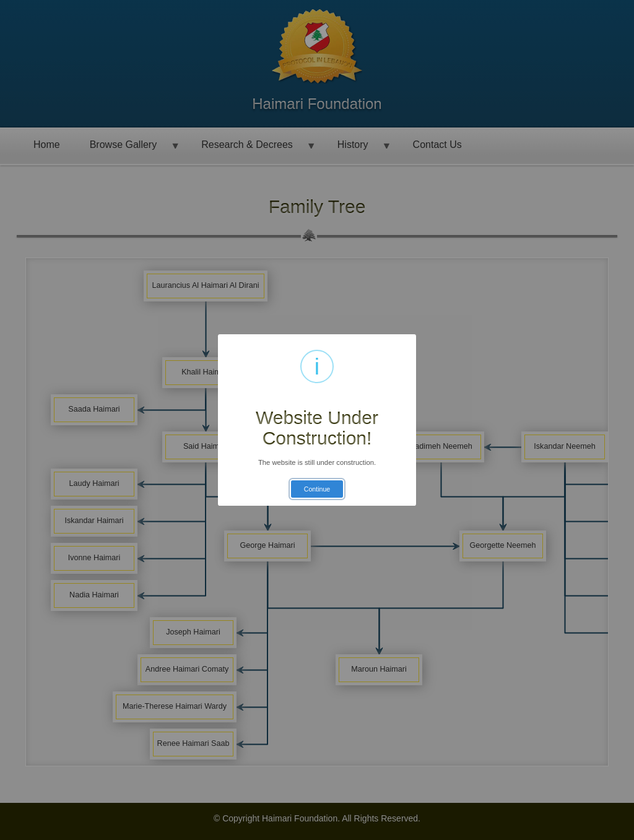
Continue (317, 489)
